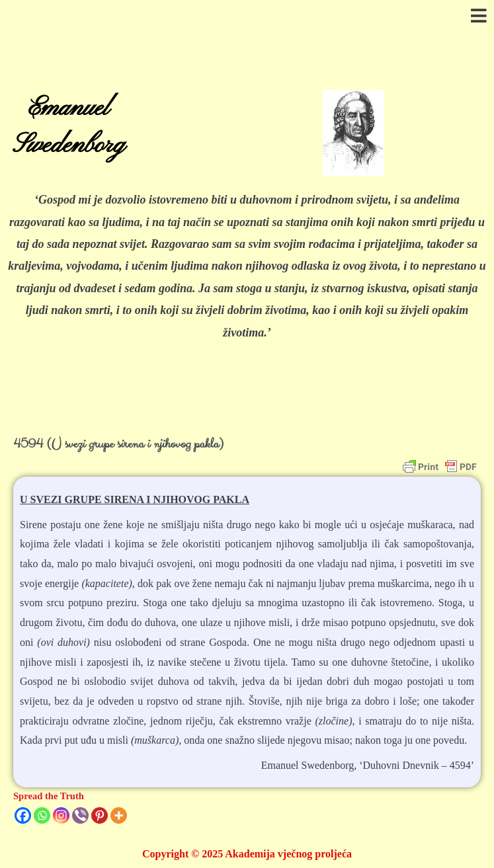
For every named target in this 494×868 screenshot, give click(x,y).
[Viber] (80, 815)
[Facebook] (23, 815)
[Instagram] (61, 815)
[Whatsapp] (42, 815)
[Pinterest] (100, 815)
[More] (119, 815)
